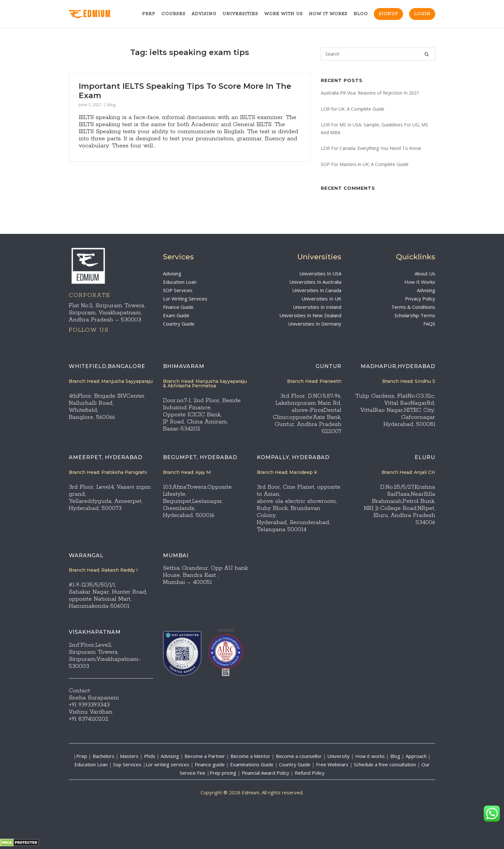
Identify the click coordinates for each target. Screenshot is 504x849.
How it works (370, 756)
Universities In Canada (317, 290)
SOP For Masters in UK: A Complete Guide (365, 164)
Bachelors (104, 756)
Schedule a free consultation (385, 764)
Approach (417, 756)
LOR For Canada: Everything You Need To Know (371, 148)
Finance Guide (178, 307)
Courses (173, 14)
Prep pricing (223, 773)
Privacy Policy (420, 299)
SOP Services (178, 290)
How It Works (328, 14)
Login (422, 14)
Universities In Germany (315, 324)
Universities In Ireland (317, 307)
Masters (129, 756)
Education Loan (180, 282)
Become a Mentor (250, 756)
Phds (150, 756)
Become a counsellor (299, 756)
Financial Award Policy (265, 773)
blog (111, 105)
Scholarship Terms (415, 315)
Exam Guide (176, 315)
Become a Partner (205, 756)
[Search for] (378, 54)
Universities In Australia (315, 282)
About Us (425, 273)
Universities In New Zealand (310, 315)
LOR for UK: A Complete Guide (353, 109)
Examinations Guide (252, 764)
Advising (204, 14)
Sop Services (127, 764)
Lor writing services (167, 764)
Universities (240, 14)
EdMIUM (90, 14)
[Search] (427, 54)
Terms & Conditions (413, 307)
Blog (361, 14)
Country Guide (179, 324)
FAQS (429, 324)
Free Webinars (332, 764)
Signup (388, 14)
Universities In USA (320, 273)
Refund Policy (310, 773)
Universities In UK (321, 299)
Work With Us (283, 14)
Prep (149, 14)
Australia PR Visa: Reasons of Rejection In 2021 (370, 93)
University (338, 756)
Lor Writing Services (185, 299)
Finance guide (210, 764)
